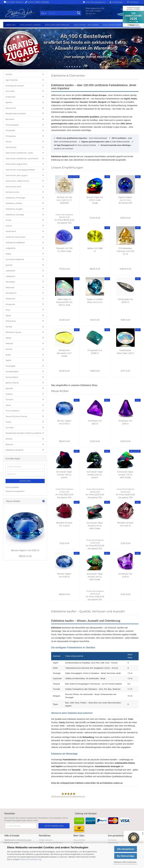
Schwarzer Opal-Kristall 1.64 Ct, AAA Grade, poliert (95, 577)
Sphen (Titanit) (12, 383)
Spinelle (9, 388)
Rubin (8, 355)
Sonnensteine (12, 377)
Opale (8, 315)
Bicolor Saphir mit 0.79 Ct (64, 422)
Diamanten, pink (13, 186)
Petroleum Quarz (13, 332)
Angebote (78, 843)
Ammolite (10, 91)
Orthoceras (11, 321)
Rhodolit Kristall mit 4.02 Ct (125, 524)
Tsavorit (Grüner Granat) (16, 416)
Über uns (11, 25)
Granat (9, 226)
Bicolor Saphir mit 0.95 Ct (25, 550)
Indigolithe (10, 248)
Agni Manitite (12, 80)
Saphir (9, 360)
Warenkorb (113, 843)
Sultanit (9, 394)
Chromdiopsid (12, 125)
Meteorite (10, 287)
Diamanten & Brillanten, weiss (19, 153)
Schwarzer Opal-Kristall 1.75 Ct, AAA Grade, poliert (125, 475)
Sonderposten (12, 371)
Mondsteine (11, 293)
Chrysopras (11, 136)
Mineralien (10, 282)
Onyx (8, 310)
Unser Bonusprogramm (94, 2)
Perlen (9, 338)
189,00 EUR (25, 556)
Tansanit (9, 399)
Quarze (9, 349)
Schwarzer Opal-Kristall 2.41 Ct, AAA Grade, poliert (95, 526)
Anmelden (25, 481)
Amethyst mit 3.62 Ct (95, 422)
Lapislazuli (10, 276)
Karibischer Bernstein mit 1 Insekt (64, 353)
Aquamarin (11, 108)
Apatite (9, 102)
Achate (9, 74)
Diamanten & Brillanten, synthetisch (22, 158)
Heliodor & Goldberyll (15, 242)
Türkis (8, 422)
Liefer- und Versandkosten (51, 843)
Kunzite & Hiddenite (15, 259)
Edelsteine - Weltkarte (86, 25)
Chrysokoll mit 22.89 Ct (95, 352)
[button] (9, 50)
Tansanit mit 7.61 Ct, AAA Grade (64, 250)
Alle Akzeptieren (126, 849)
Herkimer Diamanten (15, 237)
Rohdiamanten (13, 192)
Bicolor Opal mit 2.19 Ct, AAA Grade (95, 200)
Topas (8, 405)
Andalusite (10, 97)
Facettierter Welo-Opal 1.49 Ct (125, 352)
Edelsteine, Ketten (14, 203)
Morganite (10, 304)
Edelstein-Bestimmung (57, 25)
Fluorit (8, 220)
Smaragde (10, 366)
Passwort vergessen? (15, 491)
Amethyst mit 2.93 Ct (125, 422)
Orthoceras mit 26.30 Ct (125, 301)
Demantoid (11, 147)
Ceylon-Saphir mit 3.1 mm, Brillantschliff (125, 200)
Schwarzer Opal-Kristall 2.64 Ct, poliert (95, 475)
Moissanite (10, 299)
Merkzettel (133, 2)
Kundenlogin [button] (116, 2)
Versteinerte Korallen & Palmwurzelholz (23, 433)
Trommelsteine (12, 411)
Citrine (9, 142)
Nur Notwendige (126, 856)
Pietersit (9, 343)
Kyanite (9, 265)
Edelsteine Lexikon (30, 25)
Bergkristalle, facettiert (16, 114)
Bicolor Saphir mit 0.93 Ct (64, 575)
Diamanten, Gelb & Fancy (17, 181)
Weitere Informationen (125, 862)
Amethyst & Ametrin (15, 86)
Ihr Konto (112, 840)
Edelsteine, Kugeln (14, 209)
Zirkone (9, 439)
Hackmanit (11, 231)
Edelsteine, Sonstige (15, 215)
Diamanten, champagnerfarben (20, 170)
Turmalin (10, 428)
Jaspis (8, 254)
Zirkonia (9, 444)
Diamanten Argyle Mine (16, 164)
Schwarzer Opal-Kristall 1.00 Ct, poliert (64, 475)
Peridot (9, 327)
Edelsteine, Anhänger (15, 198)
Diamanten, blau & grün (17, 175)
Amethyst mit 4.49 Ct (125, 575)
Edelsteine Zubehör (15, 450)
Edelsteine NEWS (112, 25)
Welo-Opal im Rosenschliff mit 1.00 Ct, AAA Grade (64, 302)
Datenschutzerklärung (31, 859)
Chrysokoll (10, 130)
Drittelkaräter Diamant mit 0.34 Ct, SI (125, 251)
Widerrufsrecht (46, 840)
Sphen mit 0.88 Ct (95, 250)
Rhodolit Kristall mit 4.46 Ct (64, 524)
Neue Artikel (79, 840)
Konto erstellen (12, 487)
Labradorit (10, 271)
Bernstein (10, 119)
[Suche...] (44, 13)
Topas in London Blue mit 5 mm (95, 301)
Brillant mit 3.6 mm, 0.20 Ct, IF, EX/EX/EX (64, 200)
